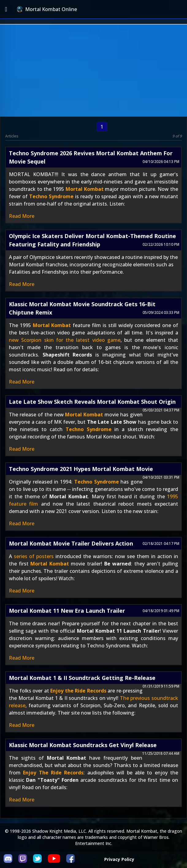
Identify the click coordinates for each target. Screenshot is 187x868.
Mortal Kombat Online (47, 9)
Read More (22, 216)
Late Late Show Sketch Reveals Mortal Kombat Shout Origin (92, 402)
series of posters (34, 556)
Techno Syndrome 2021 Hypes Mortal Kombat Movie (81, 469)
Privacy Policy (119, 859)
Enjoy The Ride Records (53, 773)
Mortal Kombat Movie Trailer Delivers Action (71, 543)
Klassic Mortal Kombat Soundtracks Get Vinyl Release (83, 745)
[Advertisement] (93, 71)
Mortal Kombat (85, 189)
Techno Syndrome (51, 196)
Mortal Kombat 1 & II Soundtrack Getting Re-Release (82, 678)
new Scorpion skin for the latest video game (65, 340)
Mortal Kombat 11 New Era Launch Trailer (67, 611)
